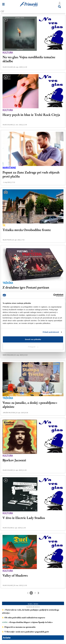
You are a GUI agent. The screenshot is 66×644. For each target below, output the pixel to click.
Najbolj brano (33, 604)
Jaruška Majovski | (9, 413)
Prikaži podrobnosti (51, 332)
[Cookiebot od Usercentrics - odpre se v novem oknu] (53, 295)
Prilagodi (33, 347)
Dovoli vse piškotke (33, 339)
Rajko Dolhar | (8, 67)
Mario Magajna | (8, 355)
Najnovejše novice (33, 607)
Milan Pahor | (7, 240)
